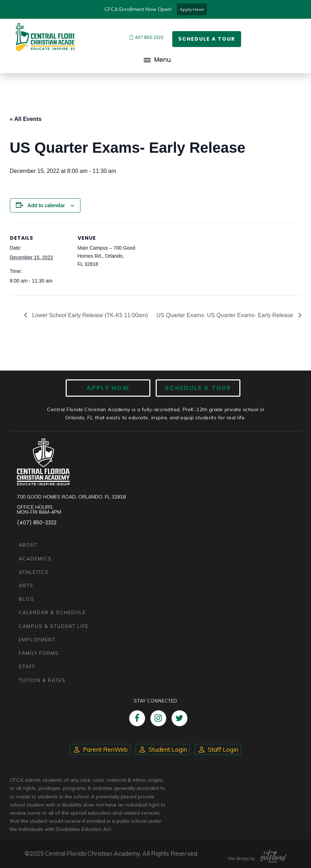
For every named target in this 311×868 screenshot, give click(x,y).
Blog (26, 599)
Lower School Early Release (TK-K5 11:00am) (89, 315)
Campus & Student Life (54, 626)
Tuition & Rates (42, 680)
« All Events (26, 119)
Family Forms (39, 653)
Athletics (34, 572)
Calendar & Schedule (52, 612)
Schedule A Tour (198, 388)
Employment (37, 640)
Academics (35, 559)
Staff (27, 666)
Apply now (108, 388)
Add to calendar (46, 205)
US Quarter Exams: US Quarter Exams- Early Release (225, 315)
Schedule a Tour (207, 39)
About (28, 545)
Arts (26, 586)
